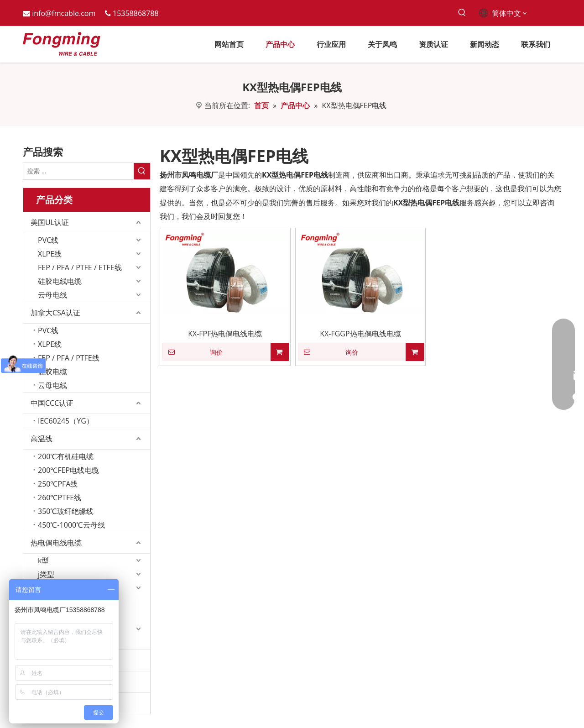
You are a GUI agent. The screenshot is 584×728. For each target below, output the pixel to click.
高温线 (42, 439)
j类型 (46, 574)
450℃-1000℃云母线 (71, 525)
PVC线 (48, 240)
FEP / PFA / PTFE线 (69, 358)
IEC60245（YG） (66, 421)
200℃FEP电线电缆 (68, 470)
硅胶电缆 (52, 372)
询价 (193, 352)
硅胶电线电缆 (60, 281)
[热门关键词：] (462, 13)
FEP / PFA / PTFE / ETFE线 (80, 267)
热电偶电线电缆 (56, 543)
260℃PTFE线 (60, 498)
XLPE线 (50, 254)
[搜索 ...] (78, 171)
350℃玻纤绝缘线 (66, 511)
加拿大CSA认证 (55, 313)
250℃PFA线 (58, 484)
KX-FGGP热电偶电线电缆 (360, 334)
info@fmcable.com (64, 13)
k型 (43, 560)
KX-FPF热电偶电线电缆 (225, 334)
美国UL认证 (50, 222)
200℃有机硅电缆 (66, 456)
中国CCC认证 (52, 403)
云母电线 (52, 295)
